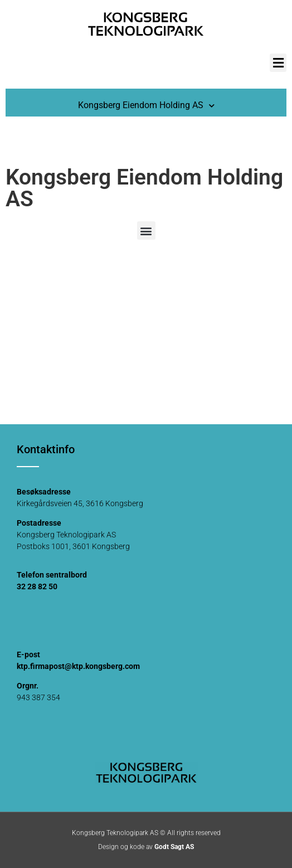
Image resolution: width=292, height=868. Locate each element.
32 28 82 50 (37, 586)
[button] (278, 63)
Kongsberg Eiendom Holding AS (146, 106)
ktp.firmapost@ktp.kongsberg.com (78, 666)
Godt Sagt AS (174, 847)
